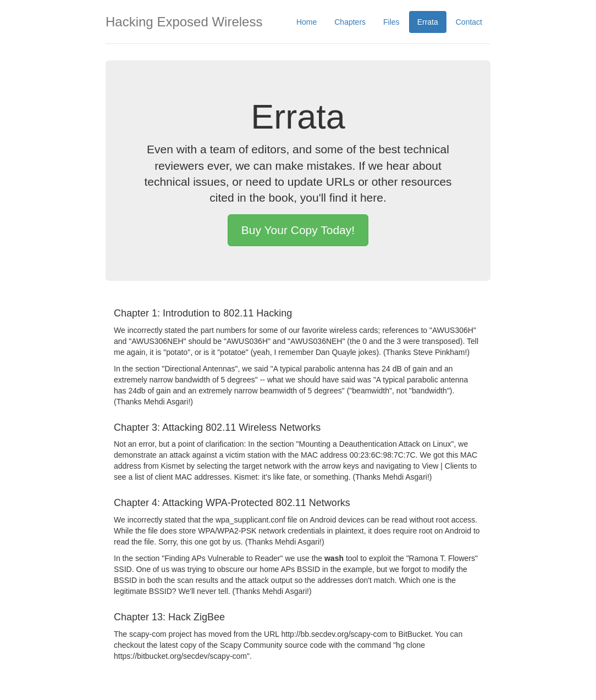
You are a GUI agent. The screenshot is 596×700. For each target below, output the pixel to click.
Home (307, 22)
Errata (428, 22)
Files (391, 22)
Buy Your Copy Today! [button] (298, 230)
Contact (469, 22)
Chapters (350, 22)
